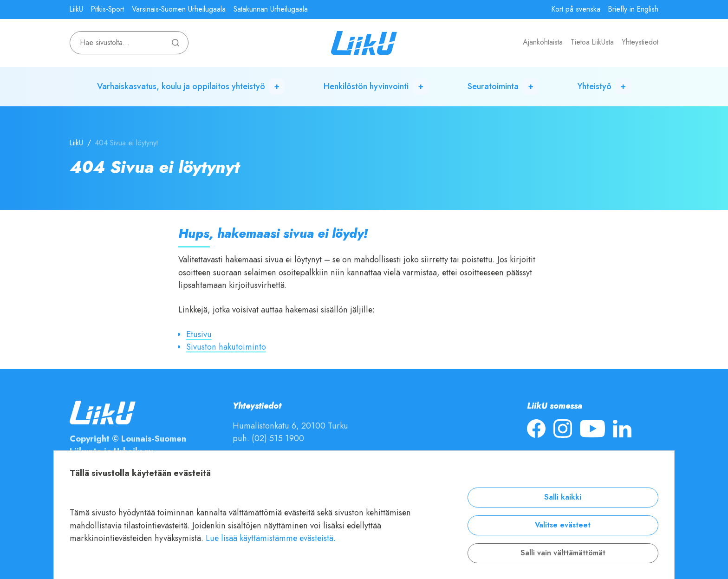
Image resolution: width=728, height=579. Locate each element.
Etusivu (199, 334)
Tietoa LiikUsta (592, 42)
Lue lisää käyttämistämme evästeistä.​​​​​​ (271, 538)
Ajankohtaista (543, 42)
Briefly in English (633, 9)
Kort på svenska (576, 9)
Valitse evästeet (563, 525)
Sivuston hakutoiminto (226, 347)
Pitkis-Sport (107, 9)
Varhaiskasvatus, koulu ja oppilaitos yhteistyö (181, 86)
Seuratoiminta (493, 86)
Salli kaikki (563, 497)
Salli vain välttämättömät (563, 553)
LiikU (76, 9)
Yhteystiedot (640, 42)
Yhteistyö (595, 86)
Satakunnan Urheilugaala (271, 9)
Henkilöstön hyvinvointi (366, 86)
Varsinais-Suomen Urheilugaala (179, 9)
